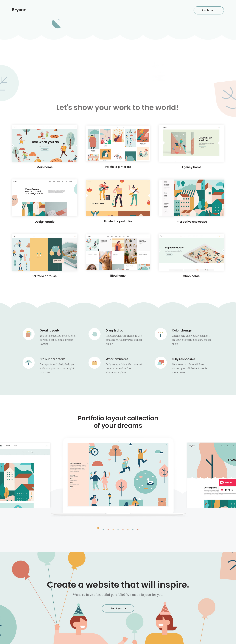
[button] (98, 529)
